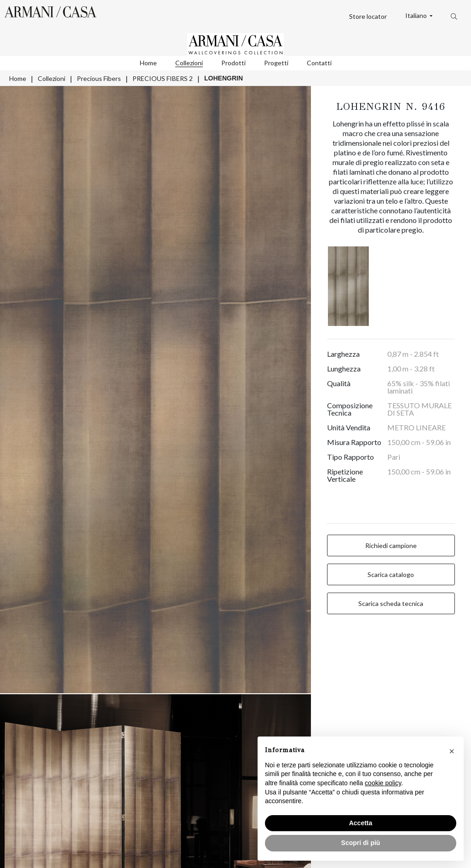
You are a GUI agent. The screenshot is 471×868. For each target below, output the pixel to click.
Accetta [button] (361, 823)
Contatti (319, 63)
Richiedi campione (391, 545)
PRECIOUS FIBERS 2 (163, 78)
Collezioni (189, 63)
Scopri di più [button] (361, 843)
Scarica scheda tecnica (391, 603)
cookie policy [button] (383, 783)
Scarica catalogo (391, 574)
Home (148, 63)
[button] (452, 751)
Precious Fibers (99, 78)
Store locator (368, 16)
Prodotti (233, 63)
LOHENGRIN (224, 78)
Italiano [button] (417, 16)
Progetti (276, 63)
